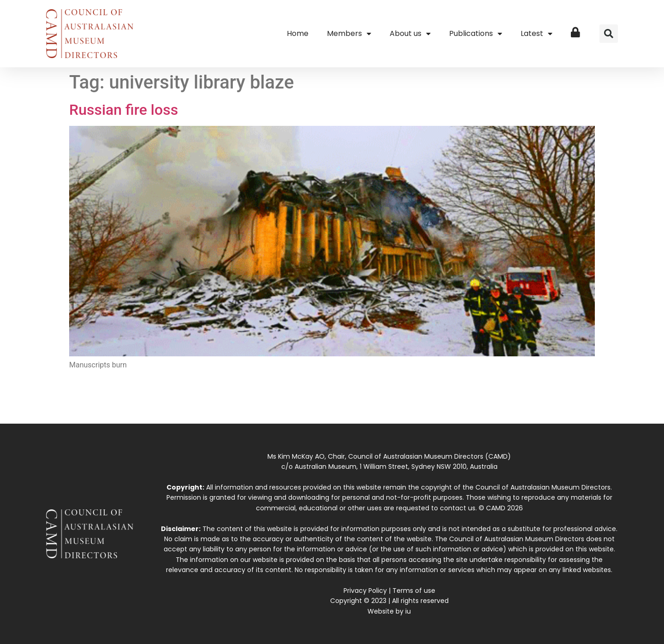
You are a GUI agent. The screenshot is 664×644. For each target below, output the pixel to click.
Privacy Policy (365, 591)
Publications (476, 34)
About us (410, 34)
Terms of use (414, 591)
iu (408, 611)
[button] (609, 34)
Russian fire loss (124, 110)
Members (349, 34)
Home (298, 33)
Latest (537, 34)
